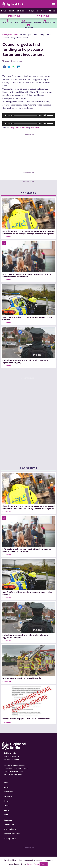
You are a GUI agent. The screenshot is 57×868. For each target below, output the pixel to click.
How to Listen (10, 829)
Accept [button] (44, 864)
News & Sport (13, 35)
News (4, 11)
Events (43, 11)
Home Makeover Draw (23, 23)
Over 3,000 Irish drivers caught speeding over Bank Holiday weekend (28, 319)
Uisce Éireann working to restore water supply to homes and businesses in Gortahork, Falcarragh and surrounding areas (28, 232)
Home (5, 35)
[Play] (6, 115)
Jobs (6, 815)
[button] (4, 67)
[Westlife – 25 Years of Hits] (45, 21)
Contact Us (9, 825)
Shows (52, 11)
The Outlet (29, 27)
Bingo (6, 810)
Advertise (8, 820)
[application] (28, 115)
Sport (11, 11)
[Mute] (45, 115)
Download (35, 127)
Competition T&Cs (12, 834)
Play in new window (20, 127)
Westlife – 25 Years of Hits (45, 23)
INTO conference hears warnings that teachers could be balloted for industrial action (27, 276)
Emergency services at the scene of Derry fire (22, 678)
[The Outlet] (28, 25)
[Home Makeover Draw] (23, 21)
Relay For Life (7, 23)
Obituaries (22, 11)
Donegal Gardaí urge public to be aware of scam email (26, 719)
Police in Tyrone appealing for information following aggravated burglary (25, 362)
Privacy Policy (10, 838)
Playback (33, 11)
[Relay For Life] (7, 21)
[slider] (25, 115)
